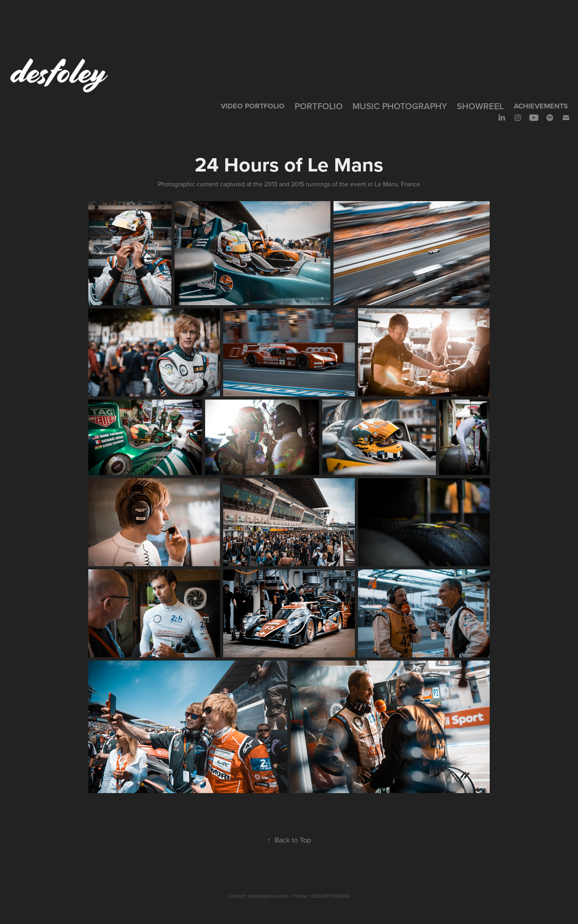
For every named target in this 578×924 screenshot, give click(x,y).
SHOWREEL (480, 106)
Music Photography (400, 106)
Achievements (541, 106)
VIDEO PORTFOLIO (253, 106)
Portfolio (319, 106)
